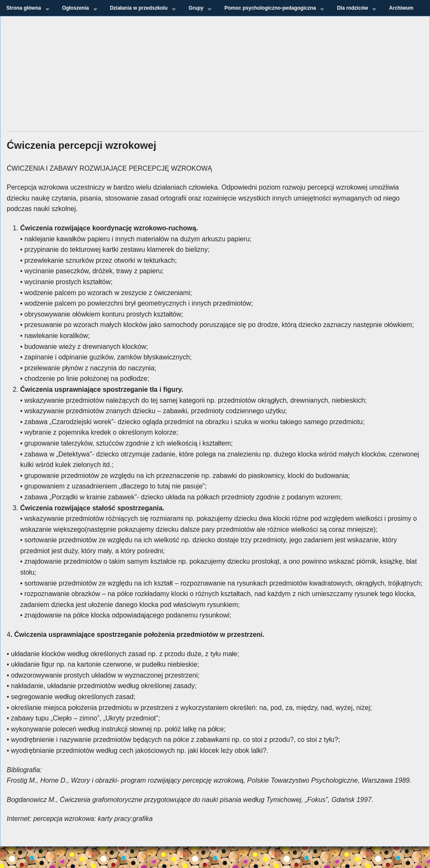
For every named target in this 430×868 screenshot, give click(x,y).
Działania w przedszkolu (139, 8)
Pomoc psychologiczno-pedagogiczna (270, 8)
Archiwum (401, 8)
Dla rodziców (352, 8)
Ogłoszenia (76, 8)
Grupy (196, 8)
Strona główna (24, 8)
